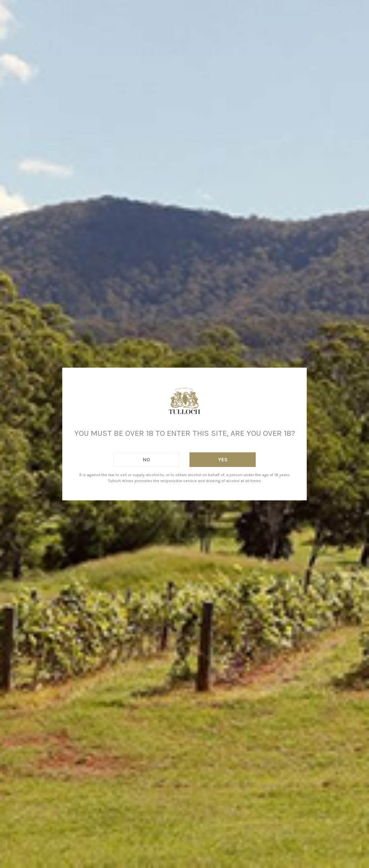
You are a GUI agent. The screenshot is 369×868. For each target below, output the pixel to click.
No (146, 459)
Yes (223, 459)
